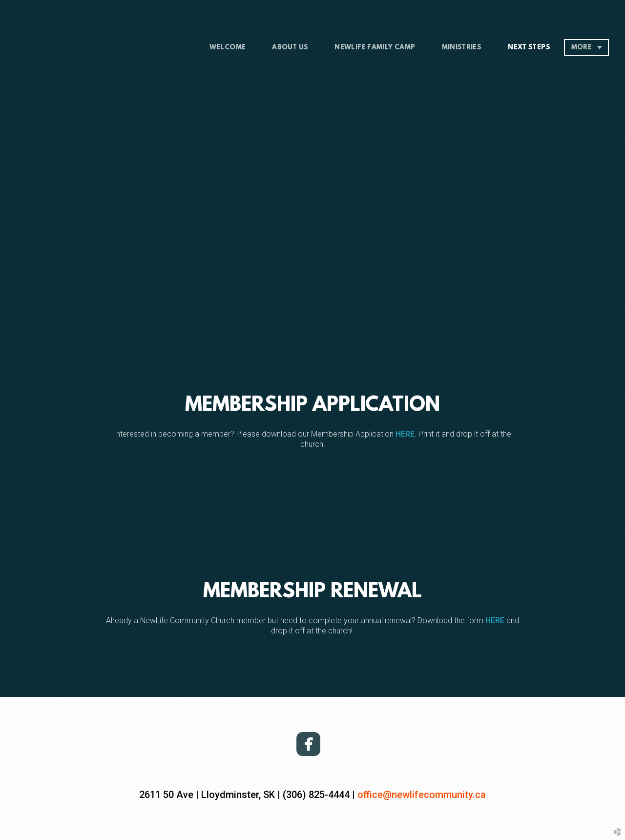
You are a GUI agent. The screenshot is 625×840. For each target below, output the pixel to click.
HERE (405, 434)
